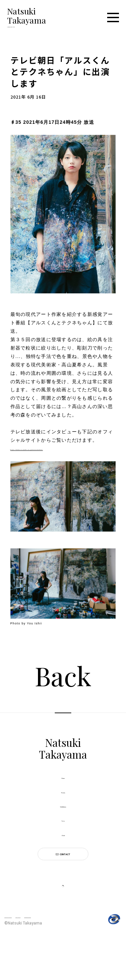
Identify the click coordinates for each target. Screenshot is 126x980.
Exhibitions (63, 819)
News (63, 837)
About (63, 855)
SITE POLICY (52, 953)
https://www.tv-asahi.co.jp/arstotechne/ (58, 451)
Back (63, 679)
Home (63, 782)
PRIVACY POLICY (20, 953)
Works (63, 801)
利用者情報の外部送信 (28, 961)
